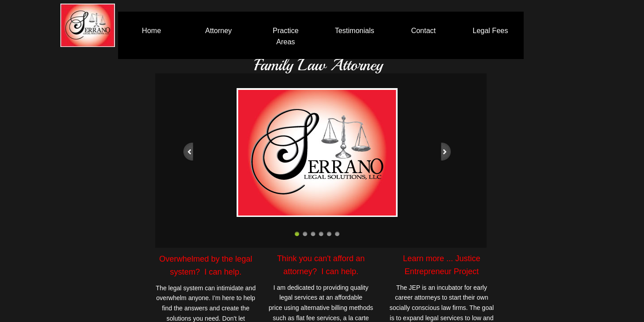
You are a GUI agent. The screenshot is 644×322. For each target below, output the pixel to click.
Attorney (219, 31)
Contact (423, 31)
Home (151, 31)
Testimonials (355, 31)
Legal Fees (490, 31)
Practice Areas (286, 36)
